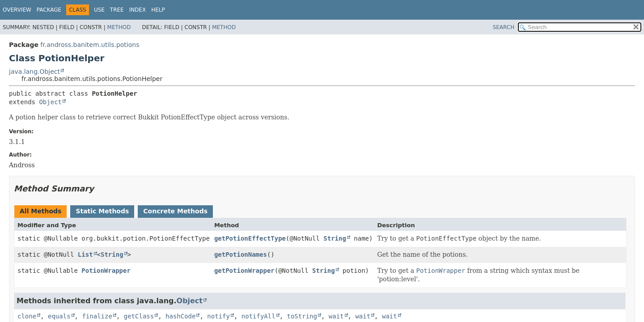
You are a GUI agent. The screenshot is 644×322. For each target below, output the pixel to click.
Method (119, 27)
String (335, 238)
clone (27, 316)
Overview (17, 10)
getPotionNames (241, 254)
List (85, 254)
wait (336, 316)
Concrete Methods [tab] (175, 211)
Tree (117, 10)
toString (302, 316)
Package (49, 10)
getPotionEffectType (250, 238)
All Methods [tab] (40, 211)
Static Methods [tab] (102, 211)
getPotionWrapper (244, 271)
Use (99, 10)
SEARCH (504, 27)
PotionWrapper (106, 271)
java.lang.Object (34, 72)
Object (50, 102)
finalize (97, 316)
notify (218, 316)
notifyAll (258, 316)
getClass (139, 316)
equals (59, 316)
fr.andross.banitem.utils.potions (90, 45)
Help (158, 10)
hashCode (180, 316)
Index (138, 10)
